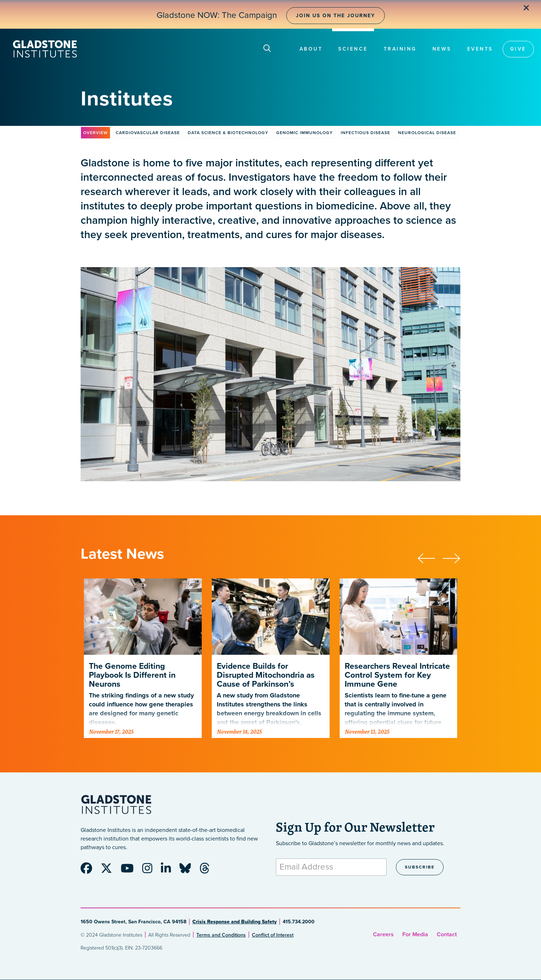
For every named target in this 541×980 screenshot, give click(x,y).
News (442, 49)
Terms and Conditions (221, 935)
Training (400, 49)
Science (353, 49)
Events (480, 49)
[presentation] (430, 557)
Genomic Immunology (305, 133)
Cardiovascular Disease (148, 133)
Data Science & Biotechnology (228, 133)
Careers (383, 934)
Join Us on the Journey (336, 16)
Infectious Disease (365, 133)
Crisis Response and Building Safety (234, 922)
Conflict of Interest (273, 935)
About (311, 49)
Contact (447, 934)
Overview (95, 133)
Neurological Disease (427, 133)
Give (518, 49)
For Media (415, 934)
